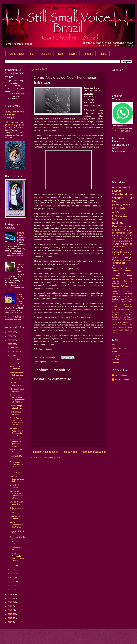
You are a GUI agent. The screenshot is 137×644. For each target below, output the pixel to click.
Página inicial (16, 54)
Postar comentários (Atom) (49, 457)
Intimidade (119, 208)
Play (32, 54)
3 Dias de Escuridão (125, 309)
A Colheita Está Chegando (16, 368)
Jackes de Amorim (122, 380)
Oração (117, 191)
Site (114, 345)
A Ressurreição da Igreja (122, 255)
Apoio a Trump (122, 235)
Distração (128, 273)
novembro (14, 351)
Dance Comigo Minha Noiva (16, 407)
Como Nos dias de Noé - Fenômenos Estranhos (17, 540)
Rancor (129, 317)
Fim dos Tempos (57, 362)
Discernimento (121, 226)
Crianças (116, 286)
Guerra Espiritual (118, 221)
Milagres (129, 299)
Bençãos (116, 284)
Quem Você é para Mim (21, 297)
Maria (129, 233)
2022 (10, 344)
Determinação (118, 268)
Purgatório (116, 278)
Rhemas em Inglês (120, 348)
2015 (10, 618)
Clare (130, 278)
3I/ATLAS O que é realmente (21, 235)
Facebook (116, 363)
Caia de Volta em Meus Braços (17, 503)
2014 (10, 622)
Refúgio (128, 257)
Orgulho (129, 268)
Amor (116, 212)
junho (12, 569)
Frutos (122, 299)
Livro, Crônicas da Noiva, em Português (14, 115)
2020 (10, 598)
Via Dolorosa (123, 325)
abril (12, 577)
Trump (126, 252)
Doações (46, 54)
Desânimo (116, 276)
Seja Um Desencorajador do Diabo (17, 479)
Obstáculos (128, 307)
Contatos (88, 54)
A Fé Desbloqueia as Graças (17, 390)
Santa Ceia (116, 302)
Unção (123, 302)
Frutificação (128, 314)
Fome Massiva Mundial (16, 517)
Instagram (116, 355)
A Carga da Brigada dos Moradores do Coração (16, 495)
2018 (10, 606)
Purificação (117, 271)
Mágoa (114, 330)
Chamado (117, 238)
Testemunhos (119, 263)
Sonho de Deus (119, 320)
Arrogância (122, 327)
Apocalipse (44, 362)
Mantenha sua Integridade (15, 413)
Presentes (117, 249)
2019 (10, 602)
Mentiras (115, 307)
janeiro (13, 589)
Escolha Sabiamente (16, 384)
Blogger (91, 638)
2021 (10, 594)
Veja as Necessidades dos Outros (16, 525)
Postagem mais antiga (94, 452)
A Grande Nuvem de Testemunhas (122, 244)
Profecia (115, 281)
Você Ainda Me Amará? (16, 457)
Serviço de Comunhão (122, 294)
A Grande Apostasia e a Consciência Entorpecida (16, 432)
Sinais (114, 309)
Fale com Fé (15, 379)
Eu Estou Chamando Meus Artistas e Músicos (17, 557)
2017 (10, 610)
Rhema (129, 291)
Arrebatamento (122, 187)
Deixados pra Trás (122, 312)
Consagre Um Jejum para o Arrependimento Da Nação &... (17, 398)
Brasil (130, 327)
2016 (10, 614)
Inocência (123, 304)
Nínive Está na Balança (16, 486)
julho (12, 566)
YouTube (116, 359)
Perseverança (121, 205)
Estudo (129, 284)
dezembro (14, 347)
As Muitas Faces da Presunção (16, 374)
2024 (10, 336)
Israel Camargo (121, 375)
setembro (14, 359)
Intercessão (120, 216)
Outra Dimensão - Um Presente (17, 472)
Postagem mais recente (44, 452)
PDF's (60, 54)
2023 (10, 340)
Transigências (123, 322)
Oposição (120, 330)
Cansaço (128, 260)
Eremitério (117, 260)
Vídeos (115, 296)
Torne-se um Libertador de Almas (16, 464)
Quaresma (128, 281)
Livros (73, 54)
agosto (13, 363)
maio (12, 573)
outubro (13, 355)
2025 (10, 332)
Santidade (117, 252)
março (13, 581)
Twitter (115, 352)
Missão (117, 230)
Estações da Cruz (119, 317)
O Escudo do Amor (15, 549)
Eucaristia (116, 314)
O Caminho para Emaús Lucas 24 (16, 510)
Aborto (121, 296)
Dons (126, 238)
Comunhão (117, 265)
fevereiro (14, 585)
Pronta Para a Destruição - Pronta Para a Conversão (16, 421)
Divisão (129, 276)
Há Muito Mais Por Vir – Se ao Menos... (20, 267)
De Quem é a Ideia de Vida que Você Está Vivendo (17, 442)
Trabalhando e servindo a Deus (122, 198)
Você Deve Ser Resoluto (16, 451)
